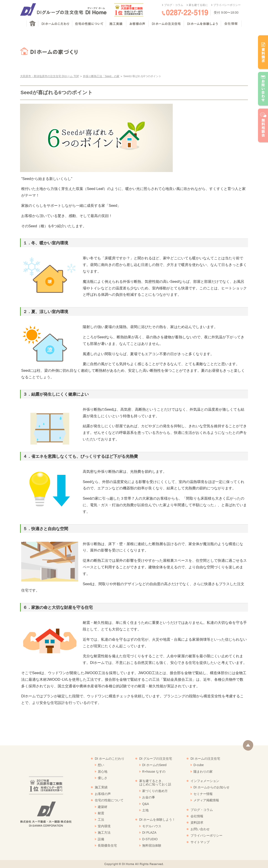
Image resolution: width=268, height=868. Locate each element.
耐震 (101, 813)
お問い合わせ (200, 829)
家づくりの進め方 (155, 791)
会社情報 (197, 816)
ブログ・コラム (174, 5)
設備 (101, 839)
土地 (145, 810)
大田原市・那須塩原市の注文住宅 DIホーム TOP (50, 76)
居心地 (103, 772)
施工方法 (104, 833)
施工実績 (101, 787)
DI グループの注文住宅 (156, 759)
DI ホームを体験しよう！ (157, 820)
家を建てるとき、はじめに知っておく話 (155, 783)
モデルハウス (152, 826)
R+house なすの (154, 772)
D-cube (199, 765)
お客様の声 (103, 794)
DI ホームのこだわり (110, 759)
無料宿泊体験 (152, 845)
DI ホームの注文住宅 (205, 759)
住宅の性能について (109, 800)
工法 (101, 820)
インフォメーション (205, 781)
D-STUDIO (150, 839)
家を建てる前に (198, 5)
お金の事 (149, 797)
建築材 (103, 807)
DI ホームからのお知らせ (211, 787)
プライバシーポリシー (227, 5)
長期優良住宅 (107, 845)
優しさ (103, 778)
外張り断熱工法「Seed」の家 (101, 76)
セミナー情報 (203, 794)
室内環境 (104, 826)
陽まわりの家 (203, 772)
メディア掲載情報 (206, 800)
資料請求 (197, 822)
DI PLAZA (149, 833)
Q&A (146, 804)
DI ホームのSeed (154, 765)
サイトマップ (200, 842)
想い (101, 765)
